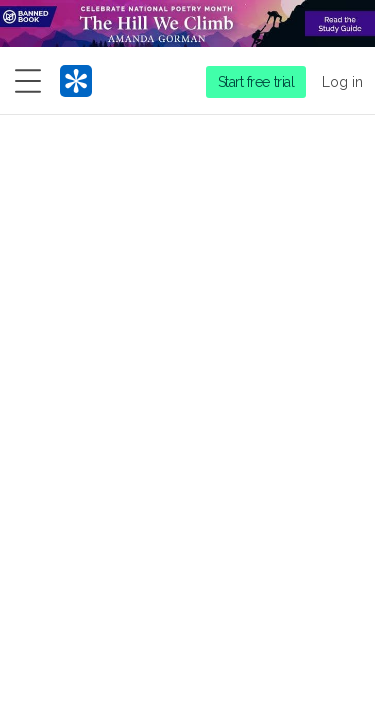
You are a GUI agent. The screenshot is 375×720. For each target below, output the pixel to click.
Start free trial (256, 82)
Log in (342, 82)
